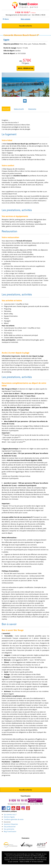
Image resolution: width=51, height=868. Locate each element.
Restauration (9, 234)
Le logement (9, 137)
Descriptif (6, 111)
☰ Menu (6, 19)
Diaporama (32, 111)
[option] (25, 87)
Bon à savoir (9, 626)
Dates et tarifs (19, 111)
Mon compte (25, 19)
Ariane (21, 858)
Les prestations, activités (17, 212)
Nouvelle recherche (25, 26)
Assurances (7, 824)
